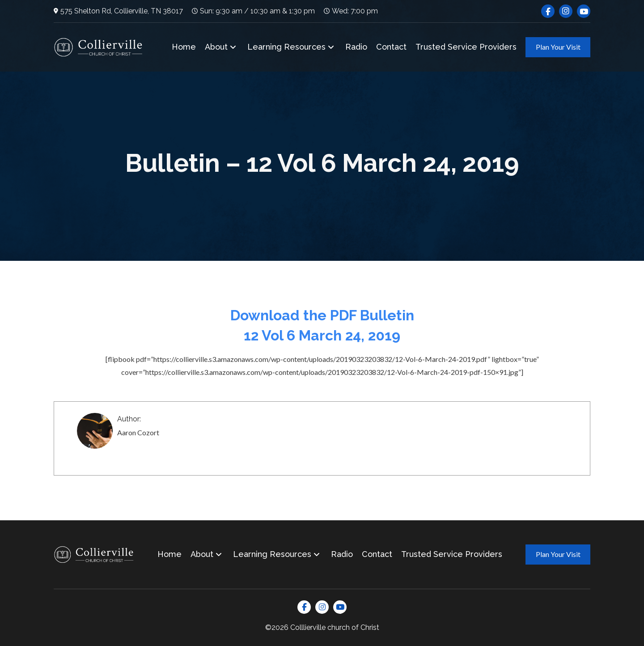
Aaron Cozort (138, 432)
